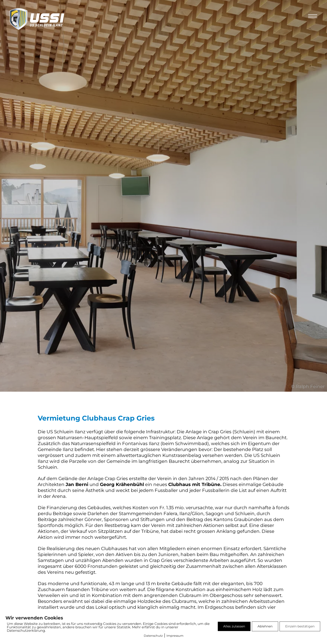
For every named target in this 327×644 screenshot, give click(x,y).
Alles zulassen (234, 626)
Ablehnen (265, 626)
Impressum (175, 636)
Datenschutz (153, 636)
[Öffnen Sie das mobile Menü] (313, 16)
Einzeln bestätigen (300, 626)
